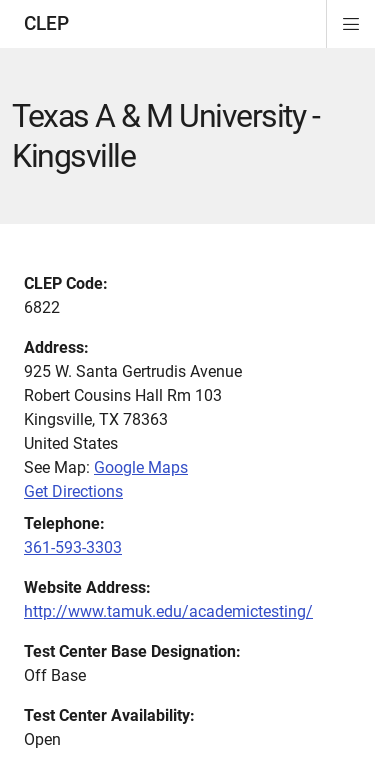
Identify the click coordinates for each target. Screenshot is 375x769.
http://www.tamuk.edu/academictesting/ (168, 611)
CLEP (46, 23)
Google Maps (141, 467)
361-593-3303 (73, 547)
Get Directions (73, 491)
